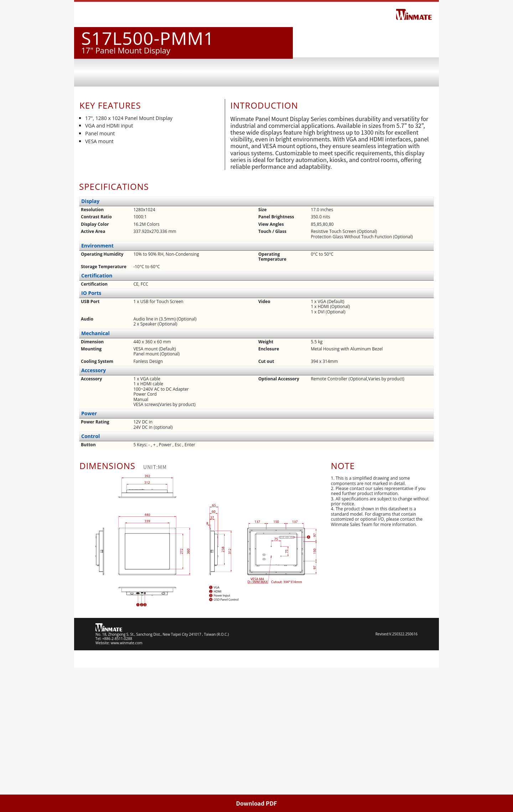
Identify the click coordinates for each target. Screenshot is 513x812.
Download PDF (257, 803)
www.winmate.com (127, 787)
